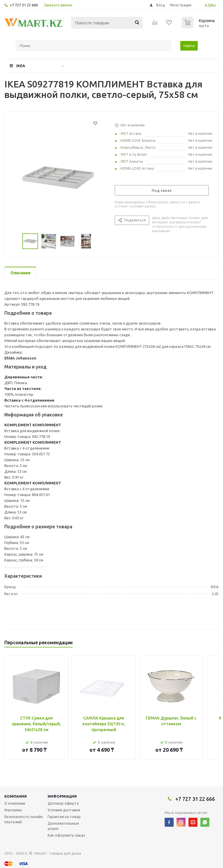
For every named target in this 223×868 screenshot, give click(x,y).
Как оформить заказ (66, 835)
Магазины (13, 810)
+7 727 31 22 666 (24, 5)
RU (213, 5)
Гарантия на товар (64, 817)
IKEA (21, 66)
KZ (207, 5)
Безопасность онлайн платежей (24, 819)
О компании (15, 803)
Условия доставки (64, 810)
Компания (16, 796)
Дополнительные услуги (63, 826)
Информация (62, 796)
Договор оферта (63, 803)
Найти (189, 46)
